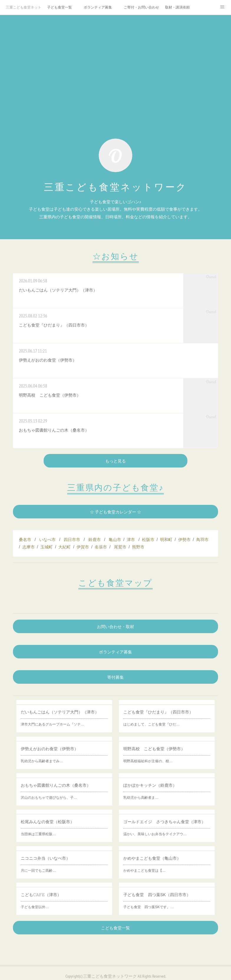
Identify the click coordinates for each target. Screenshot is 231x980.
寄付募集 (115, 677)
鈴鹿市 (95, 540)
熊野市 (138, 547)
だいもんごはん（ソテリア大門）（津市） (63, 715)
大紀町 (65, 547)
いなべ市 (47, 540)
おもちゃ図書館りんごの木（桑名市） (62, 788)
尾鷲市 (120, 547)
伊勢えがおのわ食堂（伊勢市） (60, 752)
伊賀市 (83, 547)
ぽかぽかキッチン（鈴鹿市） (162, 788)
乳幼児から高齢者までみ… (58, 755)
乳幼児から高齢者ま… (160, 791)
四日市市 (72, 540)
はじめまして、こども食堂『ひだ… (163, 718)
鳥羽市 (202, 540)
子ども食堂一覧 (60, 7)
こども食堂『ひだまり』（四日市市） (164, 715)
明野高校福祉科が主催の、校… (162, 755)
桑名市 (25, 540)
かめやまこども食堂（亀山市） (163, 861)
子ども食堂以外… (56, 901)
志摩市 (29, 547)
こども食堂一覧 (115, 928)
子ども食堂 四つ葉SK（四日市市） (164, 898)
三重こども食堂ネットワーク (24, 7)
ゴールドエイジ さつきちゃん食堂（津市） (166, 825)
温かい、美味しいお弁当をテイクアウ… (164, 828)
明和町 (166, 540)
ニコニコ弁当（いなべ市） (59, 861)
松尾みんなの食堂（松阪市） (60, 825)
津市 (131, 540)
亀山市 (115, 540)
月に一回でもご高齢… (57, 865)
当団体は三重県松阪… (57, 828)
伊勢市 (184, 540)
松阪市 (148, 540)
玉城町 (47, 547)
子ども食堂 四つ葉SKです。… (162, 901)
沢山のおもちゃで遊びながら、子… (60, 791)
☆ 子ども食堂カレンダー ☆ (115, 512)
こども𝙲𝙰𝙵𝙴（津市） (58, 898)
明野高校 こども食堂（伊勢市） (163, 752)
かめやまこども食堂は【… (161, 865)
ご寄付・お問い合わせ (141, 7)
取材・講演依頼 (177, 7)
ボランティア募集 (98, 7)
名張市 (101, 547)
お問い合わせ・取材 (115, 627)
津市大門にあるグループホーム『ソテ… (61, 718)
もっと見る (115, 461)
